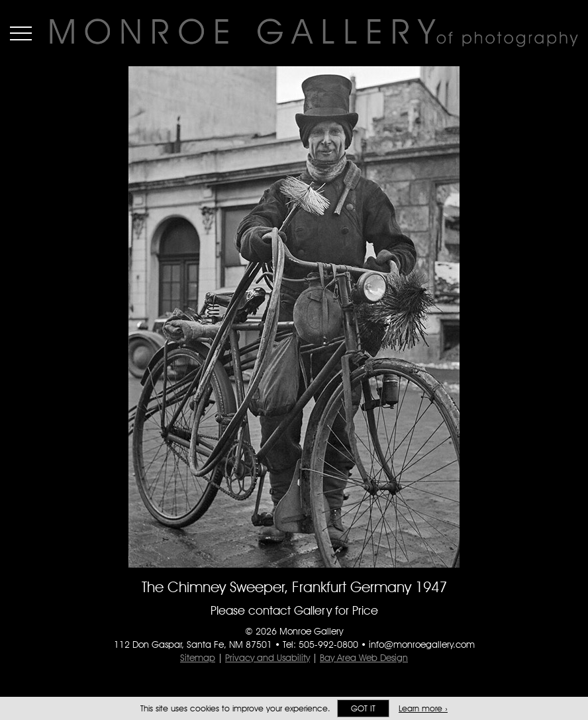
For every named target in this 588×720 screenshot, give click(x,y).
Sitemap (198, 658)
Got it (363, 708)
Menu (21, 33)
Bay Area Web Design (364, 658)
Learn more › (423, 708)
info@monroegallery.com (422, 644)
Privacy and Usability (268, 658)
